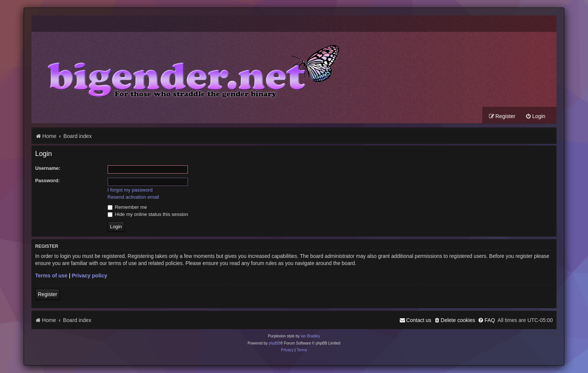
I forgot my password (130, 190)
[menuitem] (535, 116)
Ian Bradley (310, 336)
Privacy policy (90, 276)
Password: (48, 181)
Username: (48, 168)
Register (48, 294)
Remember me (127, 207)
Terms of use (51, 276)
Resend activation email (133, 197)
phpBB (274, 343)
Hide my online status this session (148, 214)
